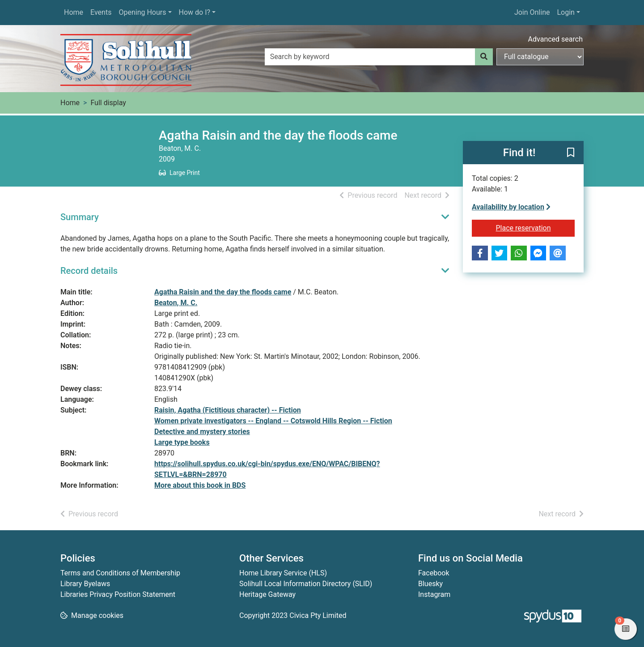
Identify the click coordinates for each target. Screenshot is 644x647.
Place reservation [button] (536, 227)
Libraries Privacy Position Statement (118, 594)
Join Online (532, 12)
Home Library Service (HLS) (283, 573)
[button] (571, 153)
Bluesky (430, 584)
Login (566, 12)
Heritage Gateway (267, 594)
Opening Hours (142, 12)
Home (74, 12)
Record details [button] (89, 271)
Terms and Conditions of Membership (120, 573)
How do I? (195, 12)
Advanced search (555, 39)
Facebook (434, 573)
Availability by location (511, 207)
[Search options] (540, 57)
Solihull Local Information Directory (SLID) (306, 584)
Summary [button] (80, 217)
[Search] (484, 57)
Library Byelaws (85, 584)
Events (101, 12)
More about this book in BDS (200, 485)
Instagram (434, 594)
